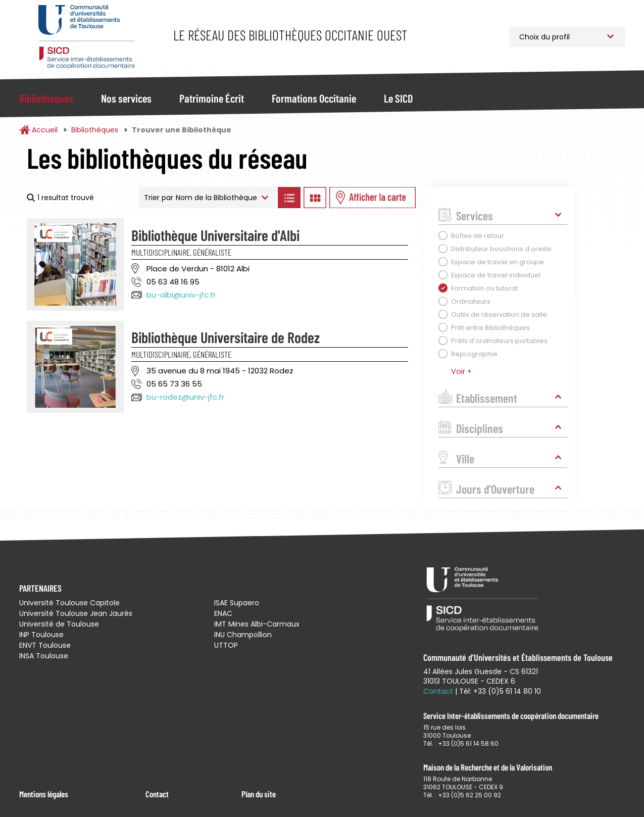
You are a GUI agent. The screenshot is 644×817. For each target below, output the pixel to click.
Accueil (45, 130)
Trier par (159, 198)
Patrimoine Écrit (212, 98)
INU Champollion (243, 635)
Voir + (461, 371)
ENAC (223, 613)
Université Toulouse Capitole (69, 603)
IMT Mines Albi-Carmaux (257, 624)
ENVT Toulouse (45, 645)
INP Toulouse (41, 635)
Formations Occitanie (314, 98)
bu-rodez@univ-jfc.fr (185, 397)
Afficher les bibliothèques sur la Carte (373, 198)
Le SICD (398, 98)
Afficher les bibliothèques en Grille (315, 198)
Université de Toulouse (59, 624)
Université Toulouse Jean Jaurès (76, 613)
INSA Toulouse (44, 656)
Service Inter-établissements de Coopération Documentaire (86, 37)
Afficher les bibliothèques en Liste (289, 198)
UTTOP (226, 645)
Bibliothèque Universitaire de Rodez (226, 337)
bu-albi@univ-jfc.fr (181, 295)
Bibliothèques (46, 98)
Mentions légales (44, 794)
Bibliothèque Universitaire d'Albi (215, 235)
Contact (157, 794)
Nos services (126, 98)
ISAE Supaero (237, 603)
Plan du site (259, 794)
